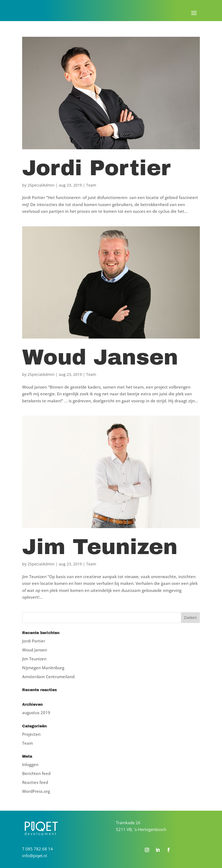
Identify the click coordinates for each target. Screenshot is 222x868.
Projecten (31, 734)
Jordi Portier (96, 168)
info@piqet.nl (35, 856)
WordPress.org (36, 791)
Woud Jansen (100, 357)
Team (91, 185)
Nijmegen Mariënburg (43, 668)
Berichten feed (36, 773)
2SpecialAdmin (41, 185)
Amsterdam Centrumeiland (48, 677)
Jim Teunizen (100, 547)
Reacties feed (35, 782)
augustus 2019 (36, 713)
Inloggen (30, 764)
